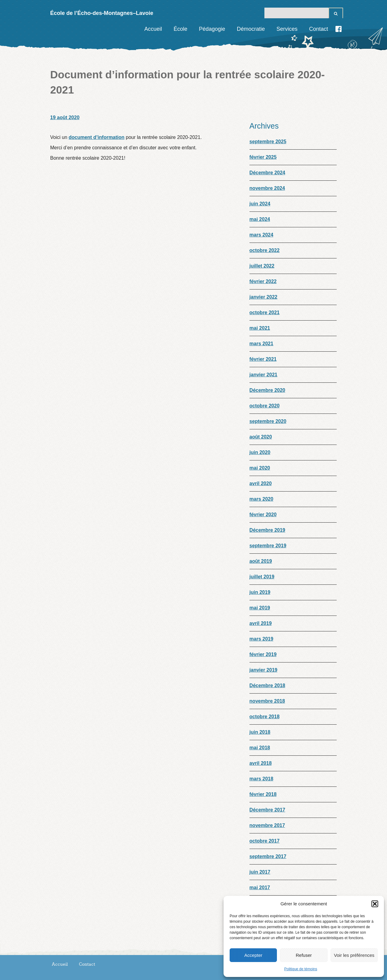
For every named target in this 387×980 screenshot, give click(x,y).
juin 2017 (260, 872)
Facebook (339, 29)
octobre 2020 (265, 406)
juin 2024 (260, 204)
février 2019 (263, 654)
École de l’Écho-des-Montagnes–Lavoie (102, 13)
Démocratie (251, 29)
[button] (375, 904)
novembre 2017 (267, 825)
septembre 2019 (268, 546)
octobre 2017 (265, 841)
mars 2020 (261, 499)
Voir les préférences (354, 955)
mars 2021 (261, 344)
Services (287, 29)
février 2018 (263, 794)
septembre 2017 (268, 856)
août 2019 (261, 561)
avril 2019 (261, 623)
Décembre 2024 (267, 173)
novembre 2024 (267, 188)
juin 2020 (260, 452)
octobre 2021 (265, 312)
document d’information (97, 137)
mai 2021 (260, 328)
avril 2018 (261, 763)
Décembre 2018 (267, 685)
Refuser (304, 955)
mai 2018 (260, 748)
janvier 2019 (263, 670)
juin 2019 (260, 592)
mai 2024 (260, 219)
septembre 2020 (268, 421)
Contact (318, 29)
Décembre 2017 (267, 810)
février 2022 (263, 281)
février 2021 (263, 359)
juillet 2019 (262, 577)
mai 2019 (260, 608)
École (180, 29)
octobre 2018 (265, 717)
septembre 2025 (268, 142)
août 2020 (261, 437)
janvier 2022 (263, 297)
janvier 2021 (263, 375)
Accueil (153, 29)
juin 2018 (260, 732)
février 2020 (263, 515)
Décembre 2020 (267, 390)
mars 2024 (261, 235)
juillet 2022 (262, 266)
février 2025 (263, 157)
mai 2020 (260, 468)
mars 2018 (261, 779)
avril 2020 (261, 483)
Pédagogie (212, 29)
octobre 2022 (265, 250)
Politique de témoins (301, 969)
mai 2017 (260, 888)
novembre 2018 (267, 701)
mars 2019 (261, 639)
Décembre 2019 (267, 530)
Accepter (253, 955)
